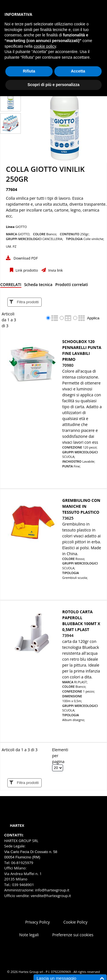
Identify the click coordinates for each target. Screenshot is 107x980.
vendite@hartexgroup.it (51, 896)
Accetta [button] (78, 71)
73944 (68, 635)
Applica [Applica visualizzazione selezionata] (93, 318)
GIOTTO (21, 227)
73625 (68, 518)
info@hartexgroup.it (52, 890)
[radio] (48, 318)
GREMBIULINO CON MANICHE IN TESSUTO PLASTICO (81, 506)
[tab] (11, 286)
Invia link (55, 270)
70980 (68, 365)
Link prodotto (26, 270)
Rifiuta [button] (29, 71)
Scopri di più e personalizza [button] (53, 85)
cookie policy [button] (45, 46)
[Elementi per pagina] (58, 768)
